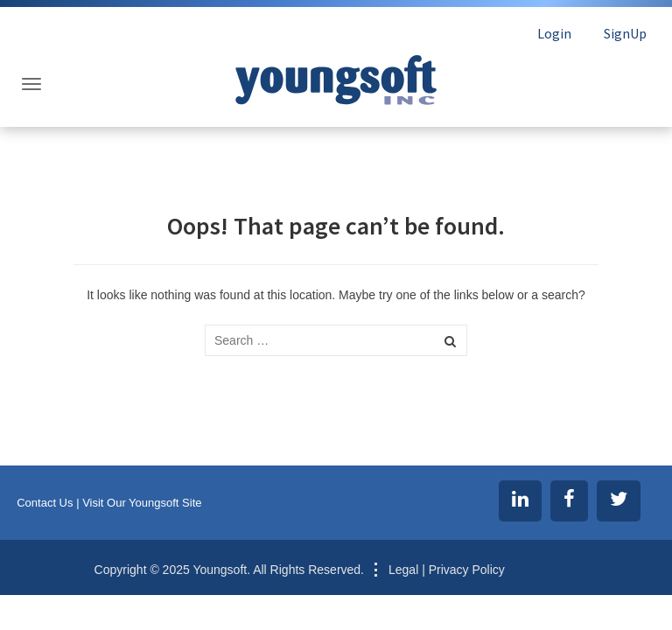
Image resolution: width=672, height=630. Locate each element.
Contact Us (45, 503)
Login (554, 33)
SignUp (625, 33)
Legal (403, 570)
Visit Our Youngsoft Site (142, 503)
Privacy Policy (467, 570)
